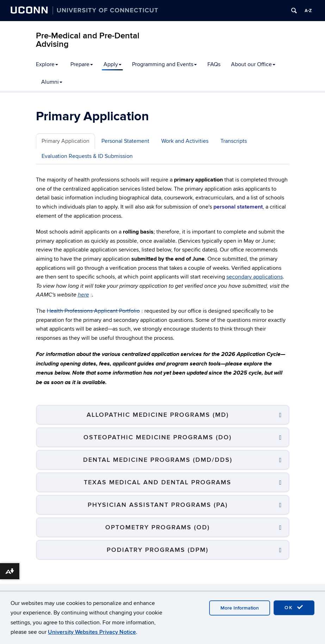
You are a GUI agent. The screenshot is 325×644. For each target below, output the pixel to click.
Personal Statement (125, 141)
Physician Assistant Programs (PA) (158, 505)
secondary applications (255, 277)
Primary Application (65, 141)
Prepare (82, 64)
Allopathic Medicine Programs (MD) (158, 415)
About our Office (253, 64)
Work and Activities (185, 141)
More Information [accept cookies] (240, 608)
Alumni (52, 82)
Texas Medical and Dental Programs (158, 482)
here (85, 295)
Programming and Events (164, 64)
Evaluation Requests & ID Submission (87, 156)
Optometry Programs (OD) (158, 527)
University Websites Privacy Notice (92, 632)
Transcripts (234, 141)
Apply (112, 64)
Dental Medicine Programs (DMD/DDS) (158, 460)
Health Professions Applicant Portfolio (95, 311)
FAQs (214, 64)
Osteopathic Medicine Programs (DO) (158, 437)
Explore (47, 64)
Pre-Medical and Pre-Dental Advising (88, 40)
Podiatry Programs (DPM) (158, 550)
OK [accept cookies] (294, 607)
